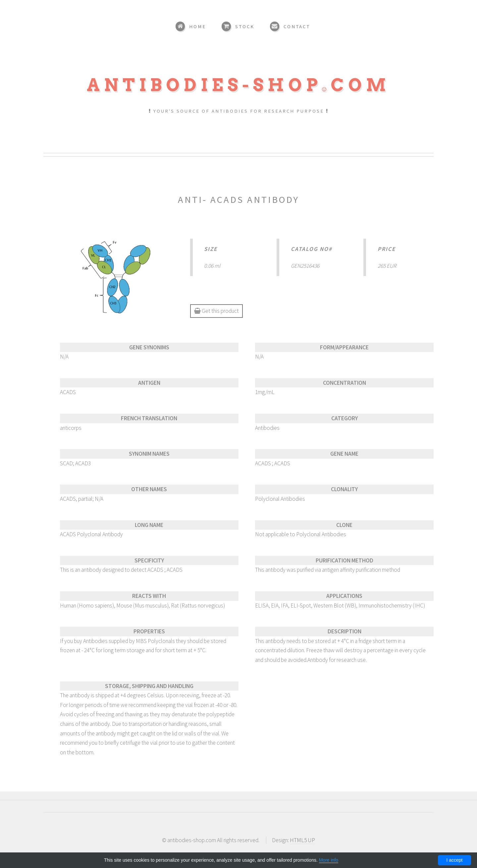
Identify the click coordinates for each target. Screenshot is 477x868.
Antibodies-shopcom (238, 85)
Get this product (216, 311)
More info (329, 860)
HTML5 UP (302, 840)
